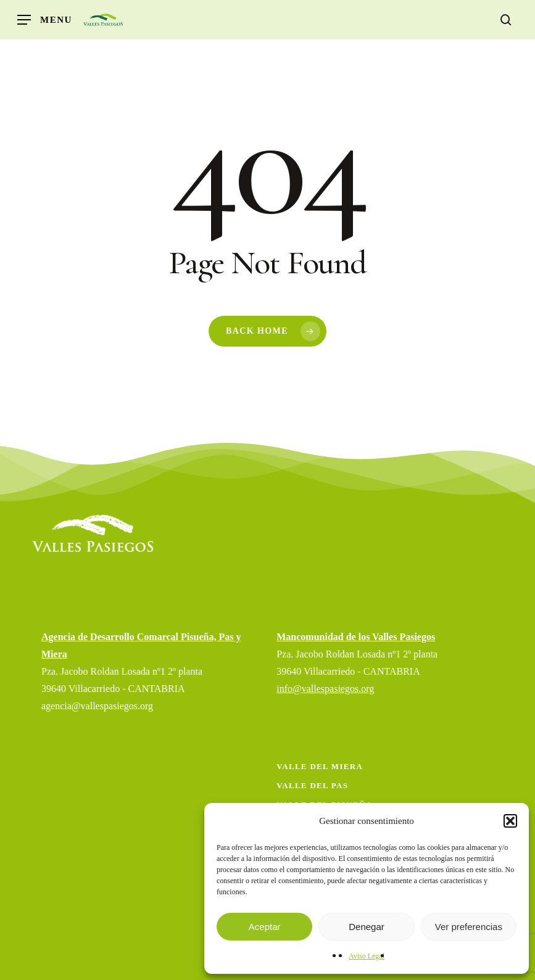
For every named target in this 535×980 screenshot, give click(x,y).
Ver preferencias (469, 927)
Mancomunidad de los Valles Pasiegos (356, 637)
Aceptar (265, 927)
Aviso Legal (367, 956)
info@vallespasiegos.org (325, 689)
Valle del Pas (312, 785)
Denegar (367, 927)
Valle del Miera (320, 766)
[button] (510, 821)
